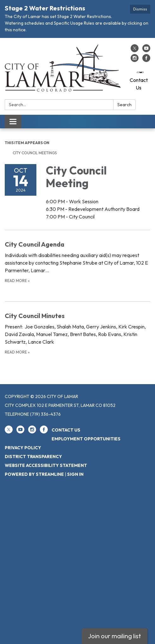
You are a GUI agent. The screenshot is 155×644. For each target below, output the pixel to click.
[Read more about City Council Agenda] (77, 262)
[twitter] (135, 50)
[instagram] (135, 60)
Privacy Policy (23, 448)
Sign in (75, 474)
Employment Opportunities (86, 439)
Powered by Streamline (34, 474)
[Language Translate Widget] (140, 72)
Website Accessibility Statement (46, 465)
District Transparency (33, 457)
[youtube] (146, 50)
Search (124, 105)
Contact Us (139, 84)
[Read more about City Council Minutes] (77, 333)
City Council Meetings (35, 153)
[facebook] (146, 60)
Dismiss (140, 9)
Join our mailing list (115, 636)
